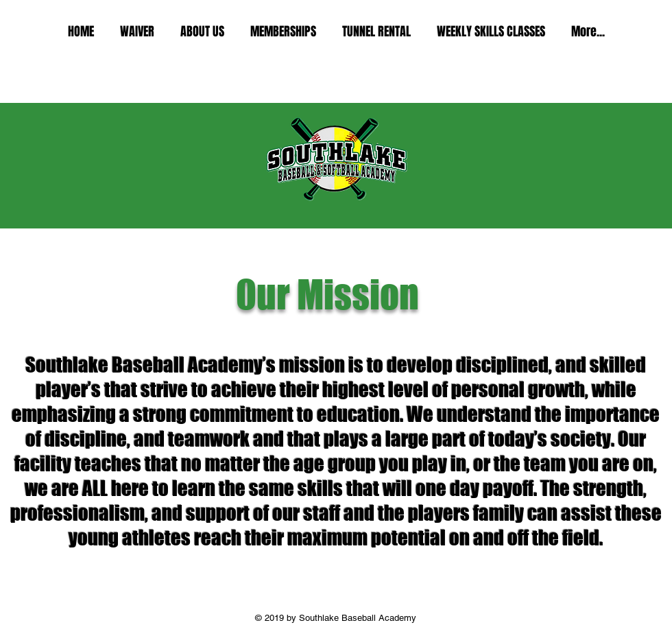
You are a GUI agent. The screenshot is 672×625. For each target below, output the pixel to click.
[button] (202, 32)
